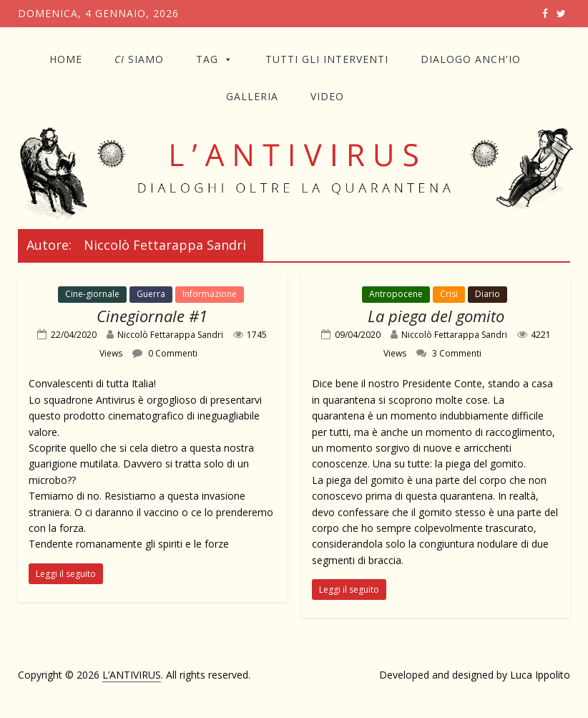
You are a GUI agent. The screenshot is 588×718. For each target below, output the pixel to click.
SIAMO (139, 59)
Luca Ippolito (540, 675)
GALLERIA (252, 96)
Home (66, 59)
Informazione (210, 294)
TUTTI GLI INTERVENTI (327, 59)
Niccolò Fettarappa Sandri (170, 335)
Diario (487, 294)
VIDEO (327, 96)
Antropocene (396, 294)
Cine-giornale (92, 294)
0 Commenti (165, 353)
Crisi (449, 294)
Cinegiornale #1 (152, 316)
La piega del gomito (436, 316)
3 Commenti (449, 353)
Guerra (151, 294)
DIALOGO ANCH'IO (471, 59)
